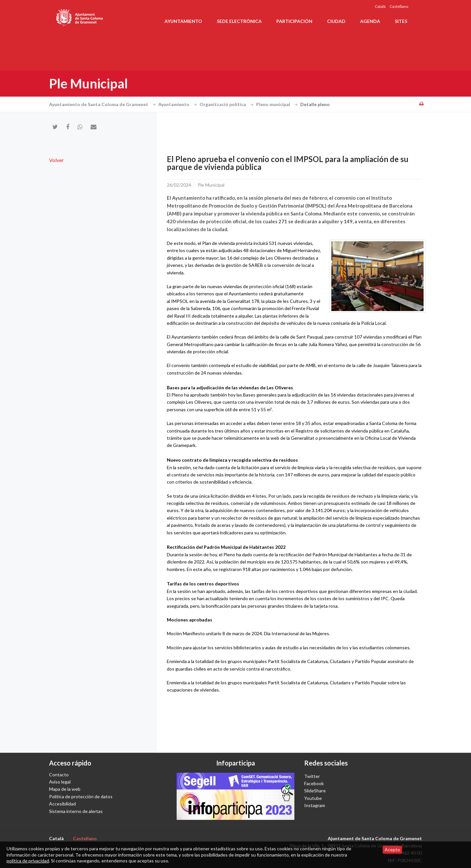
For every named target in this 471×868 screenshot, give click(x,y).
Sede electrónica (239, 21)
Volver (56, 160)
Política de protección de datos (81, 796)
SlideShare (315, 791)
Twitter (312, 776)
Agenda (370, 21)
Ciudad (336, 21)
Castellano (399, 6)
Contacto (59, 775)
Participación (294, 21)
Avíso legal (60, 782)
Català (380, 6)
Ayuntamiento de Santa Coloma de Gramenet (103, 104)
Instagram (315, 805)
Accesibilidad (62, 804)
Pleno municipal (278, 104)
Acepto (392, 850)
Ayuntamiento (183, 21)
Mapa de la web (65, 789)
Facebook (314, 783)
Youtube (313, 798)
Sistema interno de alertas (76, 811)
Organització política (227, 104)
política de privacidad (28, 861)
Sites (401, 21)
